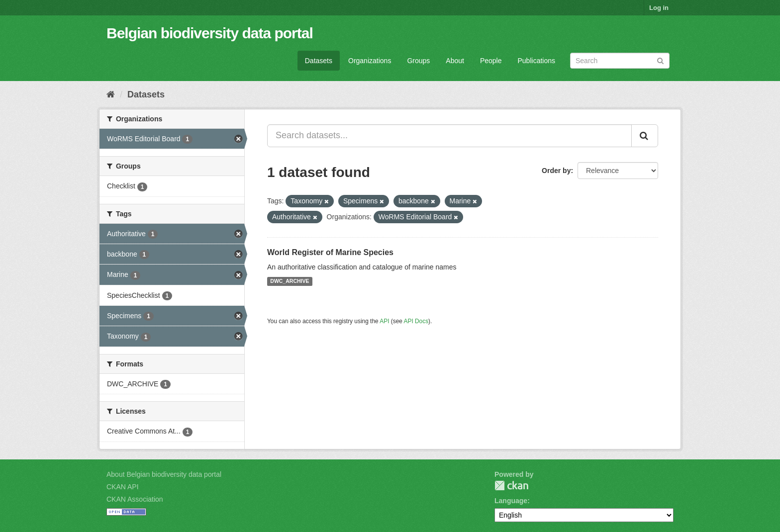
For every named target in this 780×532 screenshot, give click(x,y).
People (491, 61)
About (455, 61)
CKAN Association (135, 499)
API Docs (416, 321)
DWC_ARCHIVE (290, 281)
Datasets (319, 61)
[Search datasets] (620, 61)
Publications (537, 61)
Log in (659, 8)
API (384, 321)
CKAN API (123, 487)
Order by (556, 171)
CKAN (511, 486)
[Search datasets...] (449, 136)
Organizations (370, 61)
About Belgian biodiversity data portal (164, 474)
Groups (418, 61)
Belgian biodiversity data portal (210, 33)
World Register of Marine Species (330, 252)
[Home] (111, 94)
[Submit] (660, 60)
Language (511, 501)
